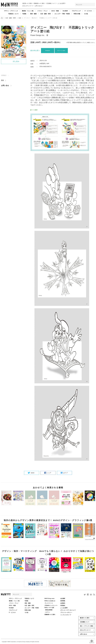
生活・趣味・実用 (46, 14)
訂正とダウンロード (28, 6)
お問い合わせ (38, 6)
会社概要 (63, 598)
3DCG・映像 (55, 11)
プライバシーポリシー (66, 612)
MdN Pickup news (50, 598)
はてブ (65, 473)
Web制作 (65, 11)
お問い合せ (5, 86)
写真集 (24, 14)
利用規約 (63, 605)
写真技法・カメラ (13, 14)
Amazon (48, 51)
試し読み (16, 61)
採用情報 (63, 601)
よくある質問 (61, 3)
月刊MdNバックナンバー (51, 605)
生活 (20, 18)
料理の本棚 (77, 14)
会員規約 (63, 603)
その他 (86, 14)
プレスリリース (49, 603)
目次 (3, 81)
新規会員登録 (49, 610)
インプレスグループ (66, 615)
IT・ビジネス (88, 11)
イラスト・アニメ (42, 11)
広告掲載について (51, 3)
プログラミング (76, 11)
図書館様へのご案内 (39, 3)
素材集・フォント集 (28, 11)
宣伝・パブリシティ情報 (86, 626)
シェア (49, 473)
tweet (33, 473)
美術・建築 (33, 14)
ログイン (48, 612)
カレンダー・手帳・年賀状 (62, 14)
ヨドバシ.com (61, 51)
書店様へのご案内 (27, 3)
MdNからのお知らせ (50, 601)
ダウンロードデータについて (68, 610)
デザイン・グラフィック (11, 11)
